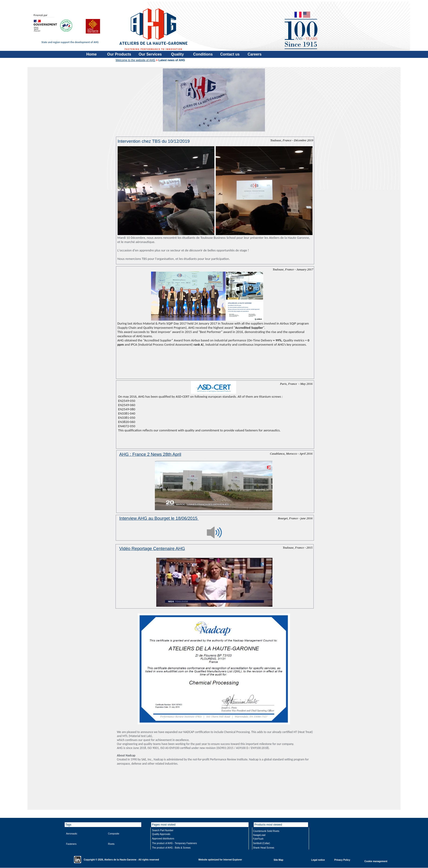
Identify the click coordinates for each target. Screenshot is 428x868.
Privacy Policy (342, 860)
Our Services (150, 54)
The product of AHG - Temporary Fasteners (175, 843)
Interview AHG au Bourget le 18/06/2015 (159, 518)
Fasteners (71, 844)
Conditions (203, 54)
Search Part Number (163, 830)
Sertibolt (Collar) (261, 843)
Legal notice (318, 860)
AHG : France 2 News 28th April (150, 454)
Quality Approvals (161, 834)
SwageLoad (259, 835)
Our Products (119, 54)
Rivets (111, 844)
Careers (255, 54)
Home (91, 54)
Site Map (278, 860)
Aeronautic (72, 834)
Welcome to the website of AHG (136, 60)
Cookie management (376, 861)
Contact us (230, 54)
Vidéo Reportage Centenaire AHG (152, 548)
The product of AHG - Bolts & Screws (171, 848)
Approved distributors (163, 839)
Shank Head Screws (264, 848)
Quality (177, 54)
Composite (114, 834)
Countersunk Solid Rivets (266, 831)
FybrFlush (258, 839)
